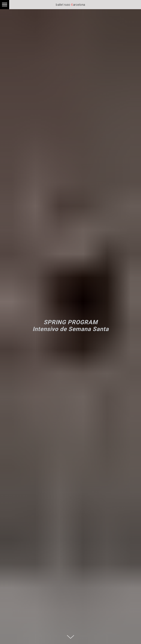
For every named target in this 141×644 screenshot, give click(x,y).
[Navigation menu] (5, 5)
